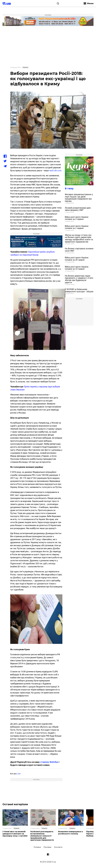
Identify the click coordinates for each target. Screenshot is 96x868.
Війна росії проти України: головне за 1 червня (77, 227)
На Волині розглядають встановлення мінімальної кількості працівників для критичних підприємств (42, 836)
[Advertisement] (48, 46)
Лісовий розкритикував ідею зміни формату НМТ (78, 209)
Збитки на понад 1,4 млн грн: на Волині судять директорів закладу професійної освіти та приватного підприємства (79, 238)
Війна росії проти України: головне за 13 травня (77, 268)
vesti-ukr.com (55, 170)
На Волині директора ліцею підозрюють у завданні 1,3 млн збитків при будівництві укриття (79, 279)
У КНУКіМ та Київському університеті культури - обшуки (79, 290)
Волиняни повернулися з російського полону (71, 833)
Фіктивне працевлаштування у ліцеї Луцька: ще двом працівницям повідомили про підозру (79, 198)
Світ (19, 774)
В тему (69, 188)
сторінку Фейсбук (49, 762)
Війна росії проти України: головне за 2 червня (77, 218)
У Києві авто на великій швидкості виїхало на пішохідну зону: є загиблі (15, 834)
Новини (25, 67)
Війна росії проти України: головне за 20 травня (77, 259)
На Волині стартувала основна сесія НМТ (79, 250)
